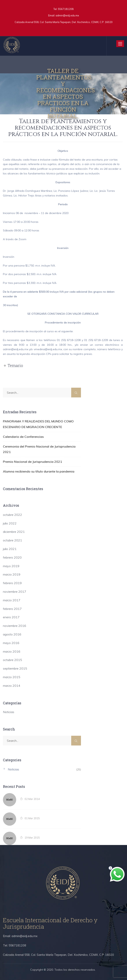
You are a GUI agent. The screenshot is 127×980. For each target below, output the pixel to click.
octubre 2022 (12, 515)
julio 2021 (10, 549)
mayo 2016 (11, 643)
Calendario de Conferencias (23, 437)
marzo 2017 (12, 600)
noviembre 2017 (15, 592)
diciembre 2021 (14, 532)
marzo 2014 (12, 686)
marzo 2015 (12, 677)
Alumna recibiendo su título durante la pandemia (39, 471)
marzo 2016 (12, 651)
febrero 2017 (12, 609)
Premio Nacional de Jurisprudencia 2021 (32, 462)
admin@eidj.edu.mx (67, 15)
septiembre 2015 (15, 668)
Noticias (9, 712)
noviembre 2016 (15, 626)
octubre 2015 (12, 660)
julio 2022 (10, 523)
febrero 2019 (12, 583)
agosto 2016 (12, 634)
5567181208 (65, 9)
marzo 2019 (12, 574)
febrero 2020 (12, 557)
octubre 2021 (12, 540)
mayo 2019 (11, 566)
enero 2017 (11, 617)
